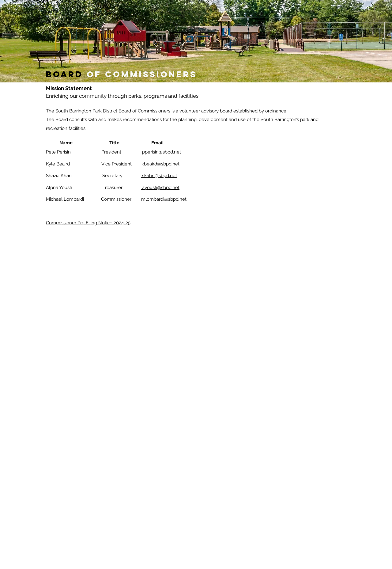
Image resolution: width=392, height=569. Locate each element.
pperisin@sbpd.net (161, 152)
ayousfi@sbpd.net (160, 188)
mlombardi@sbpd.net (163, 199)
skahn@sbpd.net (159, 176)
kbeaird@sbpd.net (160, 164)
